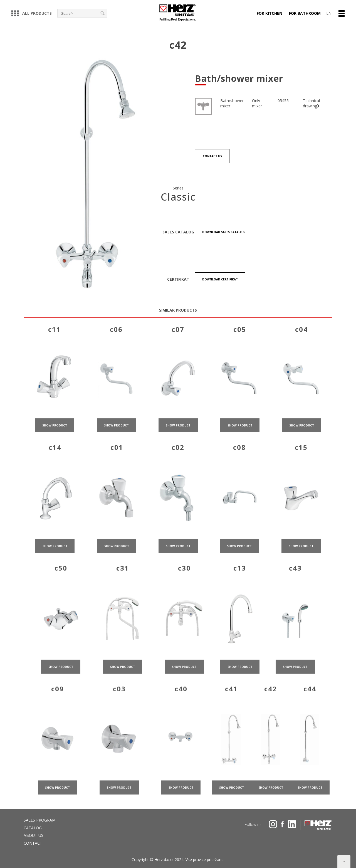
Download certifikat (220, 279)
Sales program (40, 820)
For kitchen (270, 13)
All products (31, 13)
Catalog (33, 828)
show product (55, 433)
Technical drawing (311, 103)
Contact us (212, 156)
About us (34, 835)
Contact (33, 843)
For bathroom (305, 13)
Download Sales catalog (223, 232)
